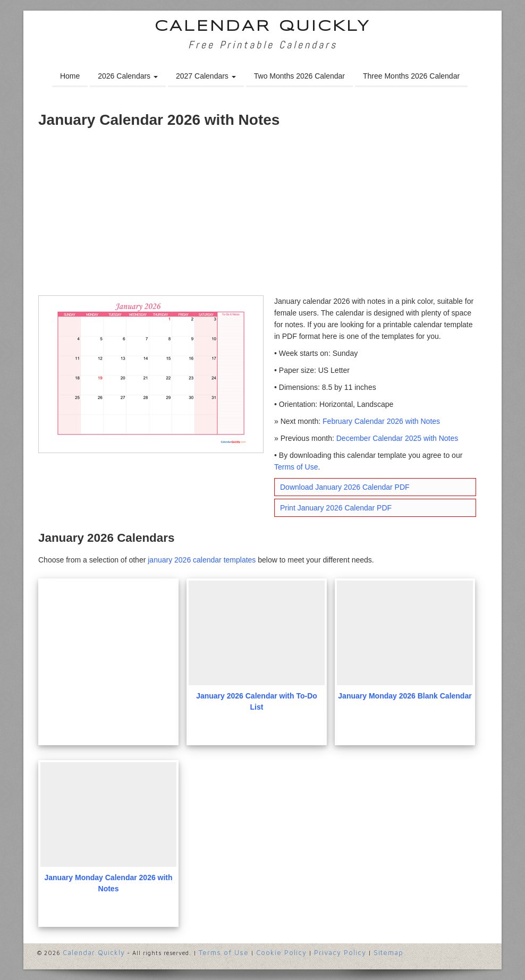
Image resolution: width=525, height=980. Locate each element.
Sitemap (388, 952)
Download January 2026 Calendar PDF (345, 487)
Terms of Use (296, 467)
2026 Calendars (128, 76)
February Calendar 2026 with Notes (381, 421)
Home (70, 76)
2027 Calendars (206, 76)
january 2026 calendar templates (202, 560)
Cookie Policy (281, 952)
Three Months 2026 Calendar (411, 76)
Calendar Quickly (263, 27)
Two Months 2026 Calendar (299, 76)
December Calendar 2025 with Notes (397, 438)
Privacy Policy (340, 952)
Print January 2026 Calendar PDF (336, 508)
